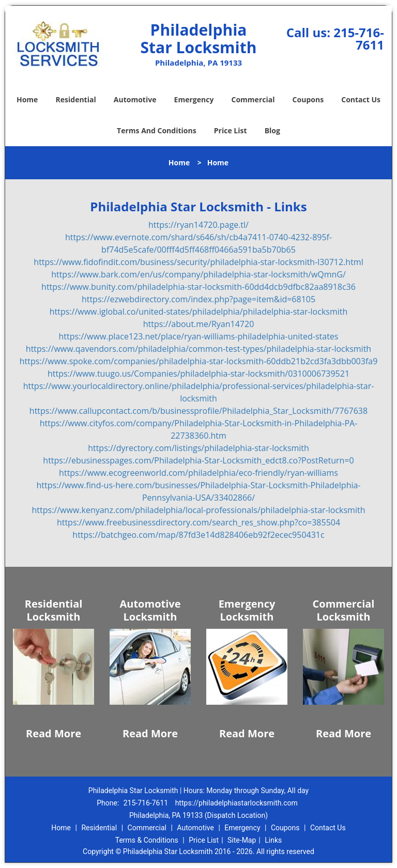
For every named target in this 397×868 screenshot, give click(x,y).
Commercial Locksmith (344, 610)
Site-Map (242, 840)
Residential (76, 99)
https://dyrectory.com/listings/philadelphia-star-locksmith (198, 448)
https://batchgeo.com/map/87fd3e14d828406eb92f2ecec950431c (198, 535)
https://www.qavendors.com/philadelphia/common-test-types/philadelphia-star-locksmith (198, 349)
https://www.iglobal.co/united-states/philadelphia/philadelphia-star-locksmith (199, 312)
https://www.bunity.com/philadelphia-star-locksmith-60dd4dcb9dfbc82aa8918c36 (198, 287)
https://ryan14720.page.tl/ (198, 225)
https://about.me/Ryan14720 (199, 324)
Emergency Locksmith (247, 610)
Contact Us (361, 99)
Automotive (135, 99)
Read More (54, 733)
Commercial (253, 99)
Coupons (308, 99)
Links (273, 840)
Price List (231, 130)
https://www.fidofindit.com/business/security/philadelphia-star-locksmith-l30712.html (198, 262)
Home (27, 99)
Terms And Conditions (157, 130)
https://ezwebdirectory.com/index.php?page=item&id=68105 (198, 299)
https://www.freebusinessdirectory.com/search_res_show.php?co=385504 (198, 522)
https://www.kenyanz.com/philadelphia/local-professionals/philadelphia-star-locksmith (199, 510)
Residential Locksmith (54, 610)
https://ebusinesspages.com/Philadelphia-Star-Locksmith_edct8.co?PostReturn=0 (198, 460)
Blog (272, 130)
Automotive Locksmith (150, 610)
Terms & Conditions (147, 840)
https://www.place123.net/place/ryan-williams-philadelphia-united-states (199, 336)
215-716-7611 (359, 38)
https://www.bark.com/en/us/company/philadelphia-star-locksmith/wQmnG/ (198, 274)
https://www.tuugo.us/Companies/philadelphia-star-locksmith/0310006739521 (198, 374)
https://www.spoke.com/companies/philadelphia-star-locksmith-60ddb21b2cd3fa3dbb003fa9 (199, 361)
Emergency (194, 99)
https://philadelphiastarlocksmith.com (236, 803)
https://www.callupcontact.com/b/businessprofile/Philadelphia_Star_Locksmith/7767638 (198, 411)
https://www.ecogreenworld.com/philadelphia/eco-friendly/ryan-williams (198, 473)
